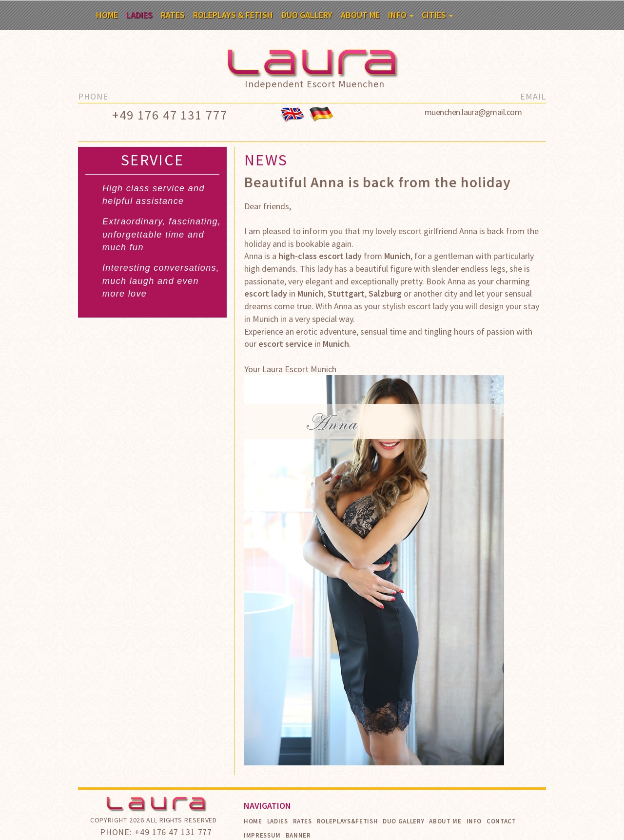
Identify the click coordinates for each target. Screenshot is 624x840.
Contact (501, 821)
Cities (437, 15)
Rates (173, 15)
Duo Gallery (307, 15)
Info (401, 15)
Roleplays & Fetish (233, 15)
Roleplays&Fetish (347, 821)
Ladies (139, 15)
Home (107, 15)
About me (360, 15)
